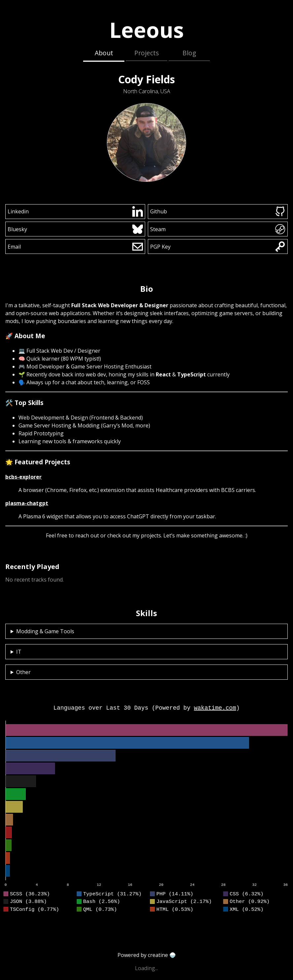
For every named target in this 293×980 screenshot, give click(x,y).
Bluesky (75, 229)
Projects (146, 53)
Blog (189, 53)
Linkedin (75, 211)
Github (218, 211)
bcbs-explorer (23, 477)
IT (19, 652)
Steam (218, 229)
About (104, 53)
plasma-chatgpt (27, 503)
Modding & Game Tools (45, 631)
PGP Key (218, 247)
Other (23, 672)
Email (75, 247)
